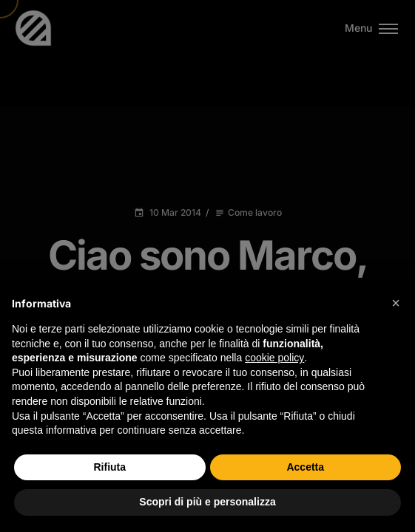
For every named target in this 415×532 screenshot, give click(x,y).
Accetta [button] (305, 467)
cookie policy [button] (274, 358)
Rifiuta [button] (109, 467)
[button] (396, 303)
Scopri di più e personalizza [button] (207, 502)
